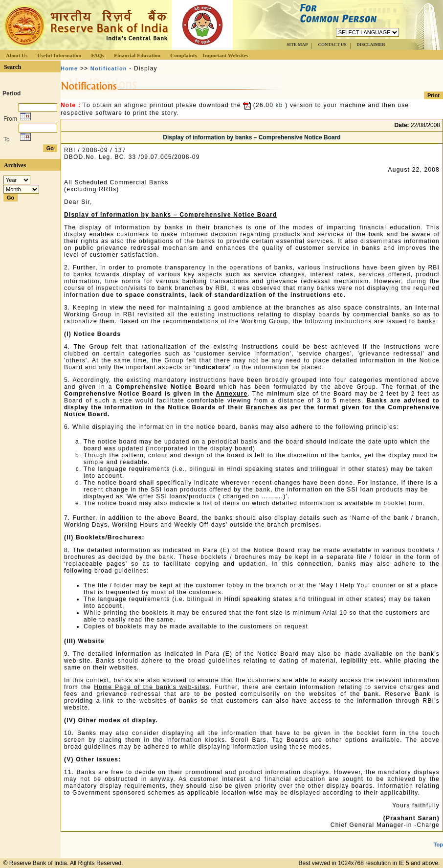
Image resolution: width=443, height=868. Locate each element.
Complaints (183, 55)
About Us (17, 55)
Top (438, 845)
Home (69, 68)
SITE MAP (297, 45)
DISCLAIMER (371, 45)
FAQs (98, 55)
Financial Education (137, 55)
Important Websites (226, 55)
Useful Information (59, 55)
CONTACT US (332, 45)
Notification (109, 68)
